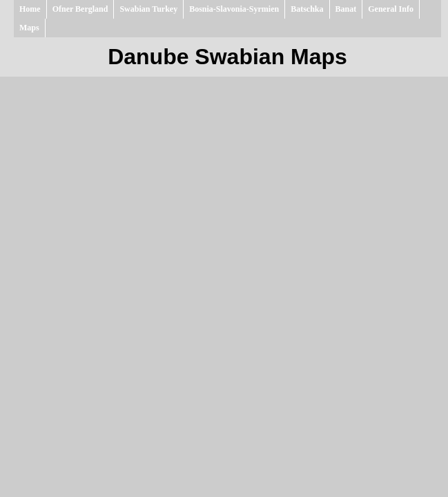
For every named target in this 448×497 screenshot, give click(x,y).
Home (30, 9)
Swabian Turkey (148, 9)
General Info (391, 9)
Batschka (307, 9)
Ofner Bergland (80, 9)
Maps (29, 28)
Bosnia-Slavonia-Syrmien (234, 9)
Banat (346, 9)
